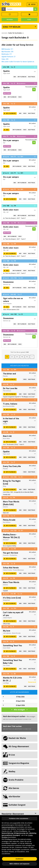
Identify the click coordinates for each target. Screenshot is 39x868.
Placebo (5, 376)
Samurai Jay (7, 284)
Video (20, 97)
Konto (29, 19)
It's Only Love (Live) (12, 598)
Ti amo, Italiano (10, 404)
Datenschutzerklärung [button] (9, 827)
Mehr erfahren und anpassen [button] (19, 864)
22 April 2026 (20, 705)
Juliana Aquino (7, 618)
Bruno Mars (6, 439)
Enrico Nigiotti (7, 304)
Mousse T (6, 540)
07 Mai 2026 (20, 697)
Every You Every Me (12, 466)
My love (7, 631)
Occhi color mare (11, 210)
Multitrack (32, 77)
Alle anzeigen (19, 710)
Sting (5, 486)
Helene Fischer (7, 570)
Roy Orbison (7, 522)
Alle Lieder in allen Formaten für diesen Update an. (18, 62)
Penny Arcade (9, 520)
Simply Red (6, 600)
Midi (15, 77)
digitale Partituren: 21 (9, 57)
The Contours (7, 391)
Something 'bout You (12, 646)
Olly (4, 212)
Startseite (5, 33)
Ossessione (8, 282)
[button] (4, 9)
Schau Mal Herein (11, 568)
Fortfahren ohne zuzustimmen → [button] (19, 819)
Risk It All (7, 436)
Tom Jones (6, 665)
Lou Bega (6, 683)
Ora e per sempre (11, 140)
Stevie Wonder (16, 633)
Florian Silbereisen (18, 570)
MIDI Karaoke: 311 (7, 49)
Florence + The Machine (10, 555)
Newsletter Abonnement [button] (13, 814)
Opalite (6, 71)
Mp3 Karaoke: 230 (7, 52)
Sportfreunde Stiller (9, 406)
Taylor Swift (7, 73)
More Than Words (11, 582)
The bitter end (9, 374)
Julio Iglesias (7, 633)
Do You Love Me (10, 388)
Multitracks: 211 (7, 54)
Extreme (5, 507)
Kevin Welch (7, 648)
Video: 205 (5, 59)
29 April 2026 (20, 701)
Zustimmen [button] (19, 859)
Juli (7, 212)
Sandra (5, 424)
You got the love (11, 553)
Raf (4, 143)
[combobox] (19, 9)
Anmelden (10, 19)
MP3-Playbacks (22, 77)
